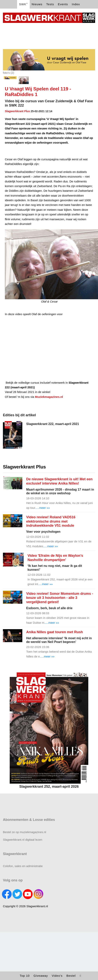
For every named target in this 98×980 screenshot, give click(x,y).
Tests (50, 4)
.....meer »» (42, 508)
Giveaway (41, 976)
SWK (23, 4)
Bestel (71, 976)
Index (76, 4)
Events (63, 4)
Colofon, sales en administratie (23, 866)
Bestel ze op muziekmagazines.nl (25, 832)
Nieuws (37, 4)
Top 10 (25, 976)
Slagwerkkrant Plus (17, 111)
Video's (57, 976)
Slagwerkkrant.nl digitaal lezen (23, 840)
